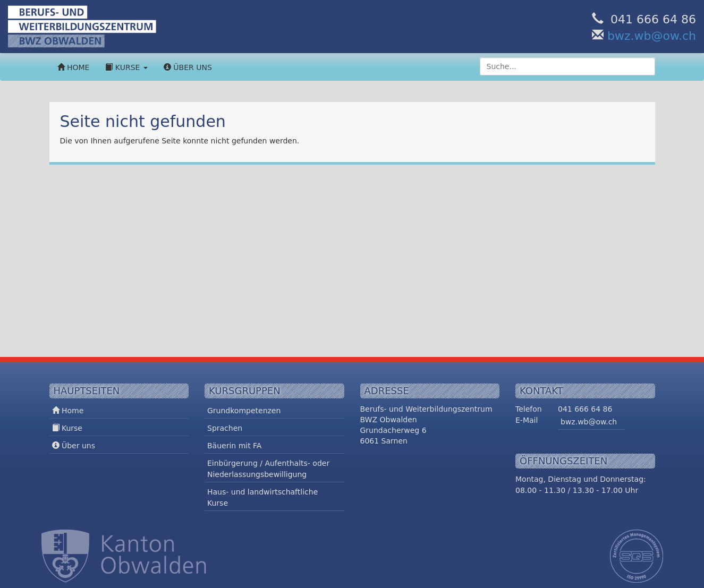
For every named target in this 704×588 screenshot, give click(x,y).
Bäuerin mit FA (234, 446)
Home (74, 67)
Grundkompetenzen (244, 411)
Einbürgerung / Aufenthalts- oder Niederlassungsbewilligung (268, 469)
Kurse (126, 67)
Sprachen (225, 428)
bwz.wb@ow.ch (652, 36)
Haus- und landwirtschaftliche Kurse (262, 497)
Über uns (188, 67)
